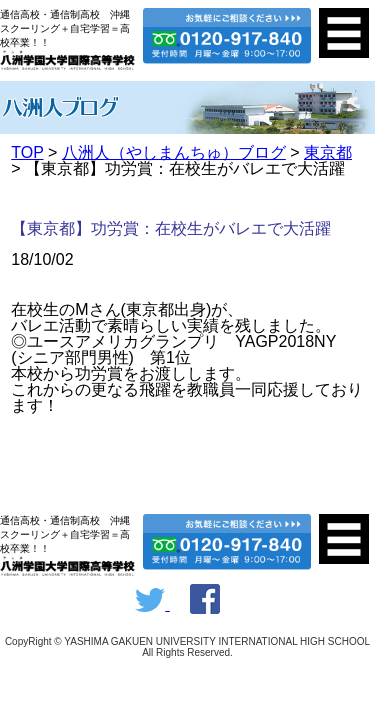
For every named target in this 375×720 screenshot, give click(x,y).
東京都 (328, 152)
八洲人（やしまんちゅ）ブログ (174, 152)
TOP (27, 152)
